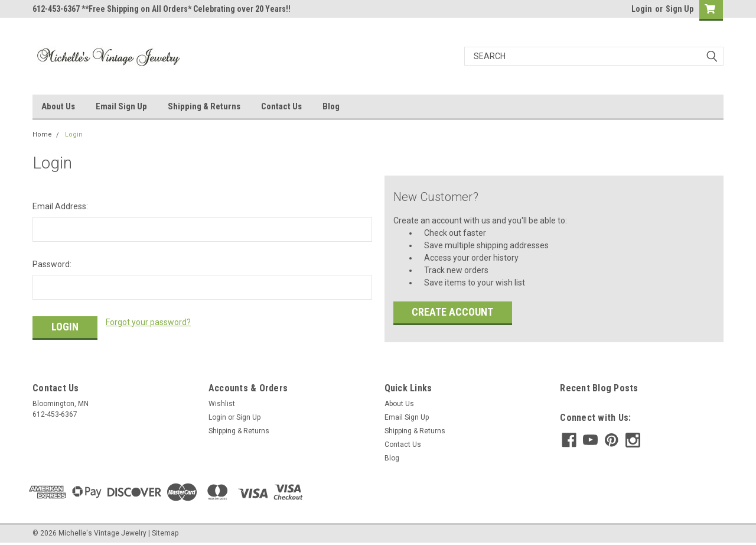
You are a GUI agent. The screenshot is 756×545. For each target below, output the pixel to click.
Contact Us (281, 106)
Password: (52, 264)
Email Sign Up (121, 106)
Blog (331, 106)
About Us (58, 106)
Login (642, 9)
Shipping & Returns (204, 106)
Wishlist (222, 404)
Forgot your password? (148, 322)
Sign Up (680, 9)
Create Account (452, 312)
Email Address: (60, 206)
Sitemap (165, 533)
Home (42, 134)
